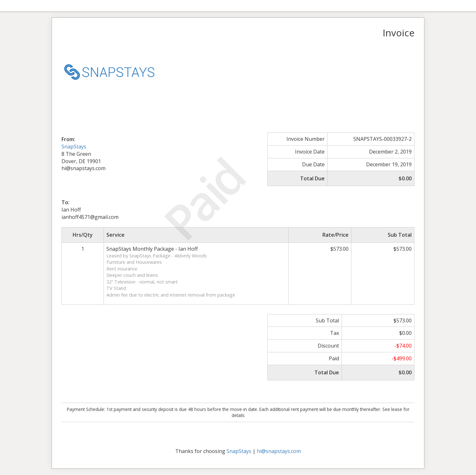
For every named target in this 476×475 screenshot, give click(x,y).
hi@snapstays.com (279, 451)
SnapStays (74, 147)
